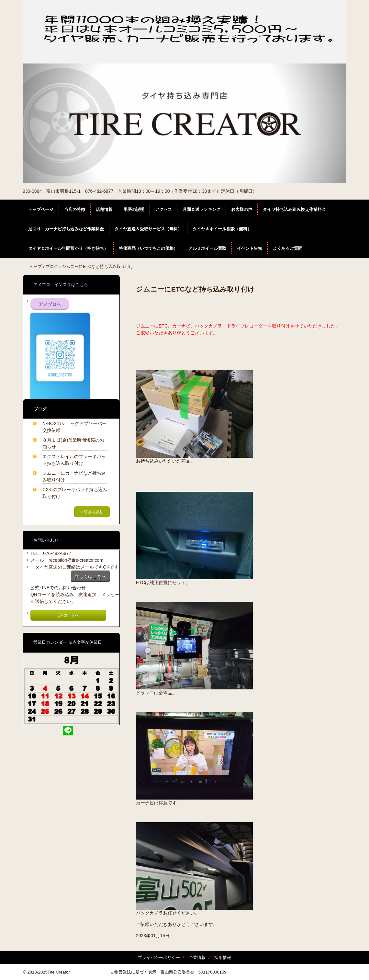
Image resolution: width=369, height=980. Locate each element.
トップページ (41, 209)
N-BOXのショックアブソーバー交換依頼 (74, 427)
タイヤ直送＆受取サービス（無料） (148, 229)
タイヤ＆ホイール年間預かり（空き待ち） (68, 248)
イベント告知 (250, 248)
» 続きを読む (92, 512)
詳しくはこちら (90, 576)
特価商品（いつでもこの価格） (148, 248)
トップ (35, 266)
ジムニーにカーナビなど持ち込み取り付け (74, 476)
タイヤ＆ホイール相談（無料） (222, 229)
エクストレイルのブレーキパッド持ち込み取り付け (74, 460)
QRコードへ (68, 615)
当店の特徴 (75, 209)
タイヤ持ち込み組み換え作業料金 (294, 209)
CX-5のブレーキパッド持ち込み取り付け (75, 493)
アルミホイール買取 (207, 248)
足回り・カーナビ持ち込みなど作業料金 (66, 229)
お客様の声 (242, 209)
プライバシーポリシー (159, 957)
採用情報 (223, 957)
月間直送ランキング (201, 209)
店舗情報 (104, 209)
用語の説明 (134, 209)
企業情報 (197, 957)
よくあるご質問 (288, 248)
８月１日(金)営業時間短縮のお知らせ (73, 443)
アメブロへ (50, 304)
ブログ (52, 266)
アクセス (163, 209)
